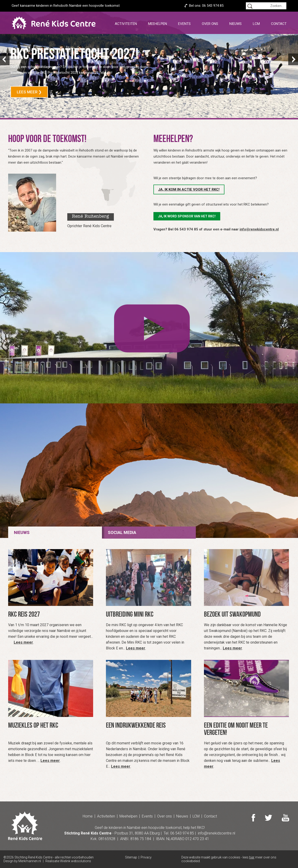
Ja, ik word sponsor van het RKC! (187, 216)
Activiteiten (126, 24)
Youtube (285, 818)
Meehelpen (157, 24)
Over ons (210, 24)
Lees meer (23, 642)
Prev (5, 59)
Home (88, 816)
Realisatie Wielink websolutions (68, 861)
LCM (256, 24)
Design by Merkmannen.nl (22, 861)
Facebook (253, 818)
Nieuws (235, 24)
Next (293, 59)
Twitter (268, 818)
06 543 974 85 (213, 6)
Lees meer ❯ (29, 92)
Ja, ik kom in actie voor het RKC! (189, 189)
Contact (279, 24)
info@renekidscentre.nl (259, 229)
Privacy (146, 857)
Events (184, 24)
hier (252, 857)
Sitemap (131, 857)
